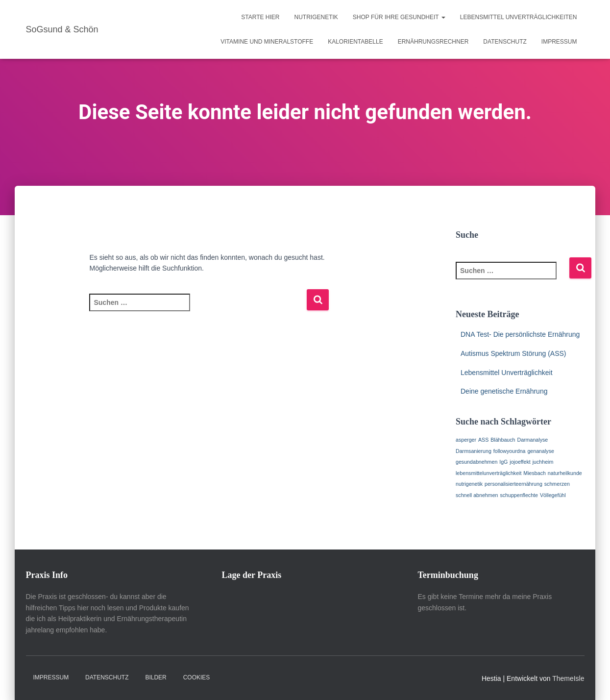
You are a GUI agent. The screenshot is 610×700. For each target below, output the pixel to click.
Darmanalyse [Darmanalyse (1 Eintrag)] (532, 440)
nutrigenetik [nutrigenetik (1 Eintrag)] (469, 484)
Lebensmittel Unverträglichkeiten (519, 17)
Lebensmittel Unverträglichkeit (507, 373)
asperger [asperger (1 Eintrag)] (466, 440)
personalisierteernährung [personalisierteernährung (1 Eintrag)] (513, 484)
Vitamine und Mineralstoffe (267, 42)
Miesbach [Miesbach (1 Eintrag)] (535, 473)
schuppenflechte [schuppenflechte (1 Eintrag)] (519, 495)
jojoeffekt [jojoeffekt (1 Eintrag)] (520, 462)
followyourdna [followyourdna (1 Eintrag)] (510, 451)
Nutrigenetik (316, 17)
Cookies (197, 677)
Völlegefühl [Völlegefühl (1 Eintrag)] (553, 495)
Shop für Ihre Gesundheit (399, 17)
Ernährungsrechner (433, 42)
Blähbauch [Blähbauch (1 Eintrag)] (503, 440)
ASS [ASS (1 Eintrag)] (483, 440)
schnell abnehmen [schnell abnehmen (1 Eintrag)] (477, 495)
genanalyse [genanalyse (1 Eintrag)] (541, 451)
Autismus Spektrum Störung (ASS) (513, 353)
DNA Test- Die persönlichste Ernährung (520, 334)
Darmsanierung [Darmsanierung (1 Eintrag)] (474, 451)
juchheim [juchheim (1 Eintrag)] (543, 462)
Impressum (559, 42)
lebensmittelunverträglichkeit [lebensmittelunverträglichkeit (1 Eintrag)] (488, 473)
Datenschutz (505, 42)
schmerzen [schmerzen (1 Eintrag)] (557, 484)
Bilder (156, 677)
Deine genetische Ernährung (504, 391)
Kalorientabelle (355, 42)
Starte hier (260, 17)
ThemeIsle (568, 678)
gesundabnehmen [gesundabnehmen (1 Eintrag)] (476, 462)
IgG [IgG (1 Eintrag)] (503, 462)
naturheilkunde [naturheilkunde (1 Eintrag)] (565, 473)
